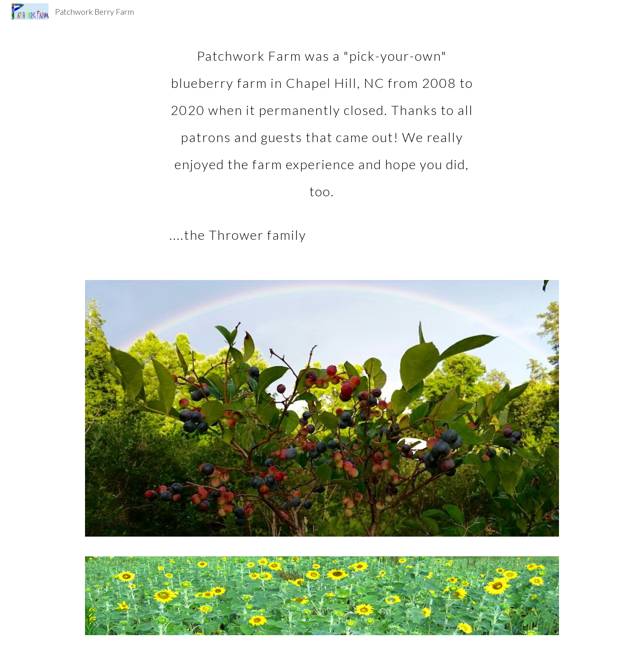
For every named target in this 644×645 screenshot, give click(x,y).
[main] (322, 141)
